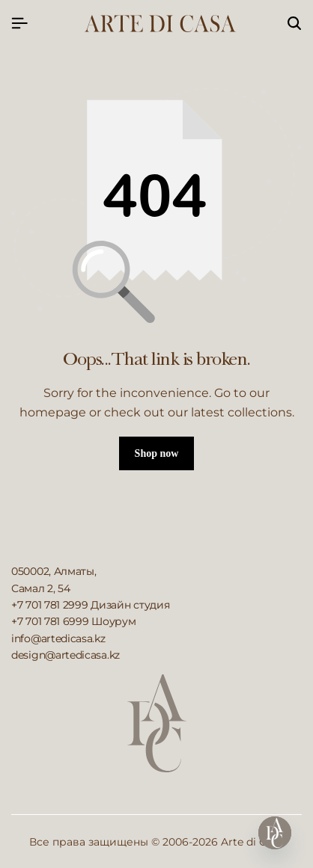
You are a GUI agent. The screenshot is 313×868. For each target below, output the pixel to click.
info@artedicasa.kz (58, 638)
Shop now (157, 453)
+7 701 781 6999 (50, 621)
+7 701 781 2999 (50, 605)
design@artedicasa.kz (66, 655)
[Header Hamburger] (19, 24)
